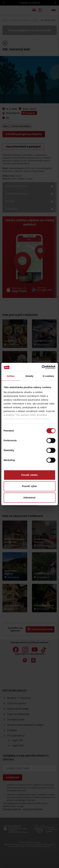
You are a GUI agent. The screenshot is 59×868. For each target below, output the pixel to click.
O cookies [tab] (48, 376)
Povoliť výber (29, 486)
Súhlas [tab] (11, 376)
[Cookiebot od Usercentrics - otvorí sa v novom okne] (42, 367)
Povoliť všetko (30, 475)
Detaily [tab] (30, 376)
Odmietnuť (29, 498)
